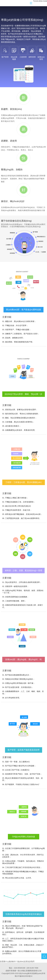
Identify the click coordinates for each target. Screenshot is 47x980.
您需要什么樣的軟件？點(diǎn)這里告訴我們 (17, 961)
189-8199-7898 (32, 968)
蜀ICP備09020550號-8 (23, 976)
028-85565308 (20, 968)
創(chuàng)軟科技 (26, 973)
